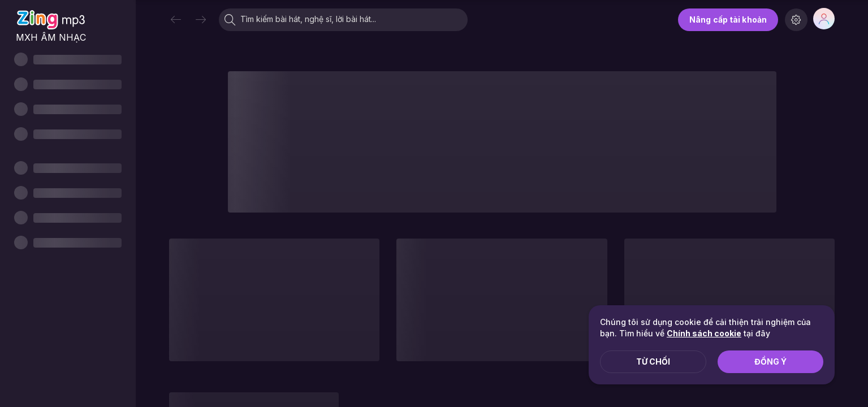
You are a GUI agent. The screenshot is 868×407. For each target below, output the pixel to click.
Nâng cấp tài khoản (728, 20)
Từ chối (653, 361)
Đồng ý (770, 361)
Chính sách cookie (704, 333)
